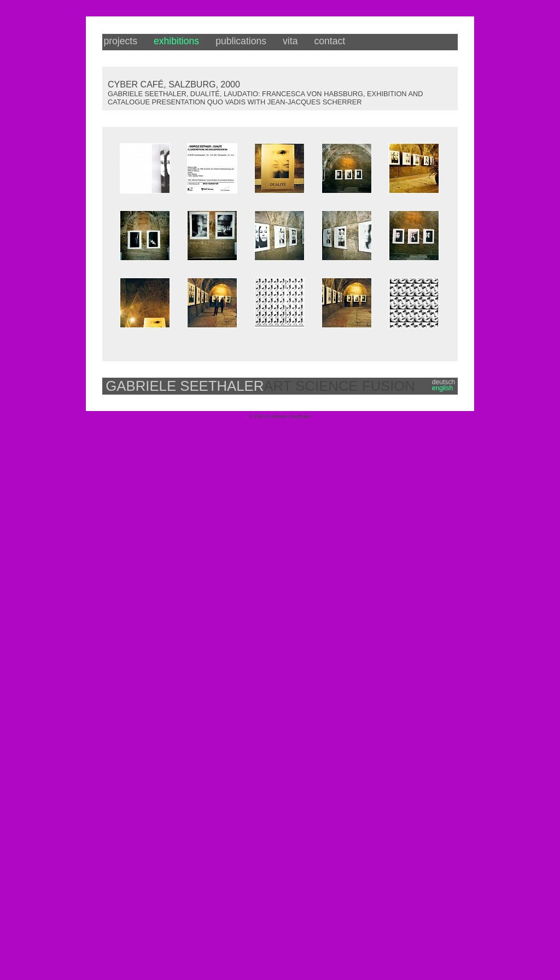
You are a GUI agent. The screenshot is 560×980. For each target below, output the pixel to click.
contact (329, 41)
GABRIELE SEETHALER (185, 386)
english (443, 388)
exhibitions (176, 41)
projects (120, 41)
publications (241, 41)
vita (290, 41)
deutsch (444, 382)
